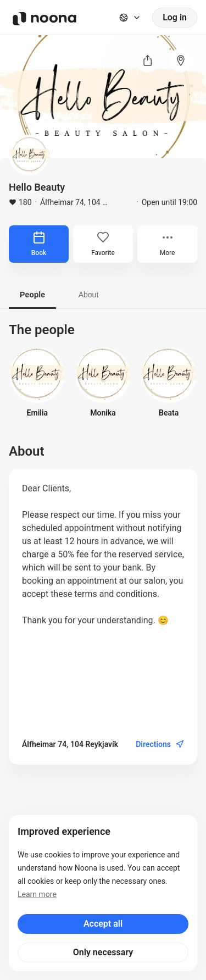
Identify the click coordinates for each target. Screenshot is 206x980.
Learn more (37, 894)
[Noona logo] (44, 19)
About (89, 295)
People (32, 295)
